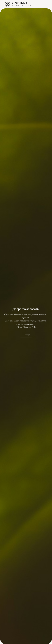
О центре (26, 335)
